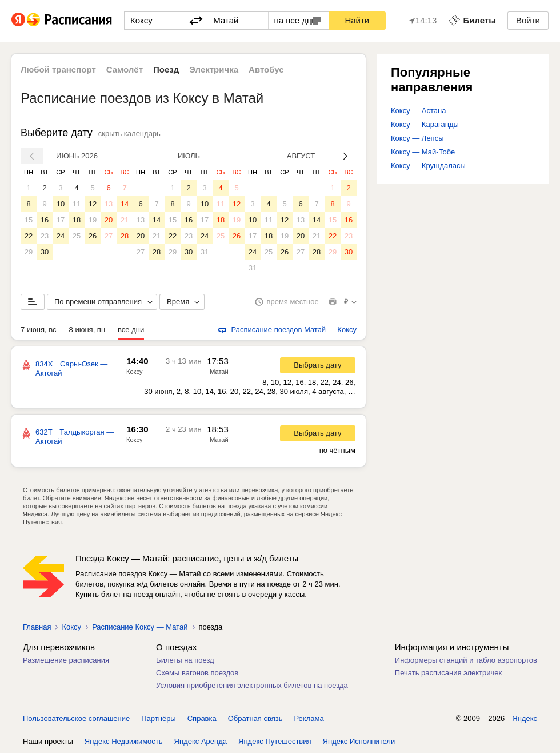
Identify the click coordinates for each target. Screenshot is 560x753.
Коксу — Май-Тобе (423, 152)
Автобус (266, 69)
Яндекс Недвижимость (124, 741)
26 (93, 236)
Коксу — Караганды (425, 124)
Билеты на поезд (185, 660)
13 (109, 204)
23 (45, 236)
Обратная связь (255, 718)
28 (125, 236)
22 (29, 236)
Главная (37, 627)
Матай (219, 372)
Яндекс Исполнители (359, 741)
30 (45, 252)
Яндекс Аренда (201, 741)
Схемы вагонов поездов (197, 673)
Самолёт (125, 69)
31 (205, 252)
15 (29, 220)
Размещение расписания (66, 660)
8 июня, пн (87, 330)
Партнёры (158, 718)
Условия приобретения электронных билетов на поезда (252, 685)
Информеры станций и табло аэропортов (466, 660)
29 (29, 252)
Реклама (309, 718)
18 (77, 220)
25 (77, 236)
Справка (202, 718)
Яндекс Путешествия (275, 741)
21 (125, 220)
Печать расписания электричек (448, 673)
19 (93, 220)
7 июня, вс (39, 330)
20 (109, 220)
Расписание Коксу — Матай (140, 627)
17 (61, 220)
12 (93, 204)
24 (61, 236)
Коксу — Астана (418, 111)
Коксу (134, 372)
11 (77, 204)
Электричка (214, 69)
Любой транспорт (58, 69)
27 (109, 236)
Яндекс (525, 718)
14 (125, 204)
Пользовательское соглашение (76, 718)
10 (61, 204)
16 (45, 220)
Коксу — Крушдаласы (428, 166)
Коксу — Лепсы (417, 138)
